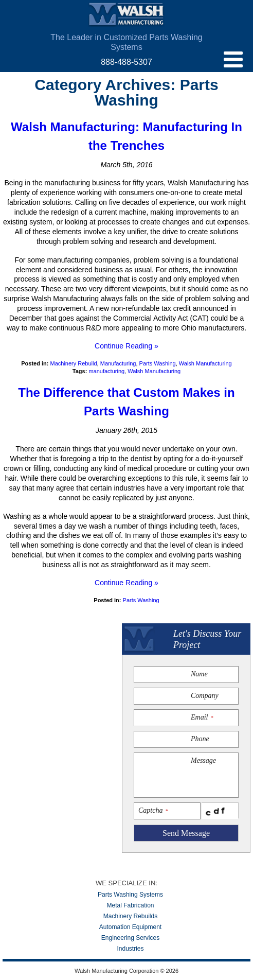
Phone (200, 739)
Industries (130, 949)
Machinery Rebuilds (130, 916)
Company (205, 696)
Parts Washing (158, 363)
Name (199, 674)
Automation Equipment (130, 927)
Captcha (153, 810)
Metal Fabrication (130, 905)
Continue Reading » (127, 346)
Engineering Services (130, 938)
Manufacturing (118, 363)
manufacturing (106, 371)
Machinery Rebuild (73, 363)
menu (233, 59)
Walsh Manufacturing (127, 15)
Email (202, 717)
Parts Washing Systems (130, 895)
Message (203, 760)
